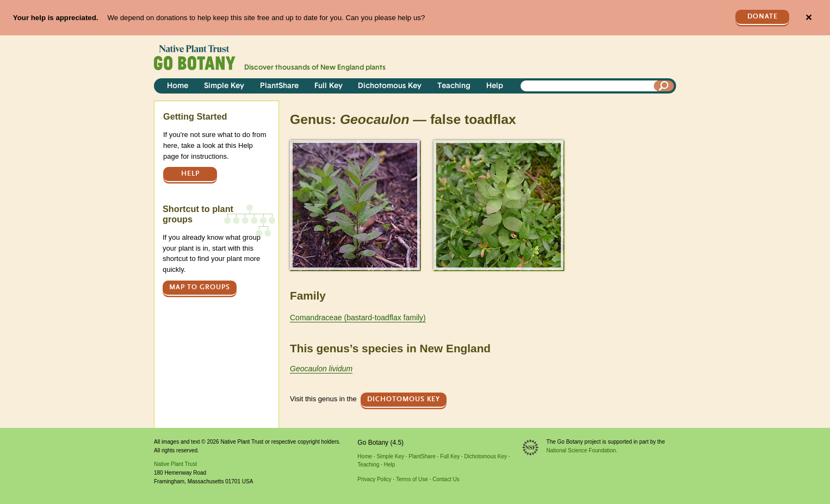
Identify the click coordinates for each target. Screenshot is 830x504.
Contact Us (446, 479)
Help (495, 86)
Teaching (454, 86)
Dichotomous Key (390, 86)
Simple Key (224, 86)
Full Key (329, 86)
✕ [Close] (809, 18)
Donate (763, 17)
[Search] (664, 86)
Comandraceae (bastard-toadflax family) (358, 318)
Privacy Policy (374, 479)
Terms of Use (412, 479)
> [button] (295, 147)
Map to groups (200, 287)
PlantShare (279, 86)
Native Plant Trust (175, 464)
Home (178, 86)
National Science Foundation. (582, 450)
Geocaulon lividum (321, 369)
